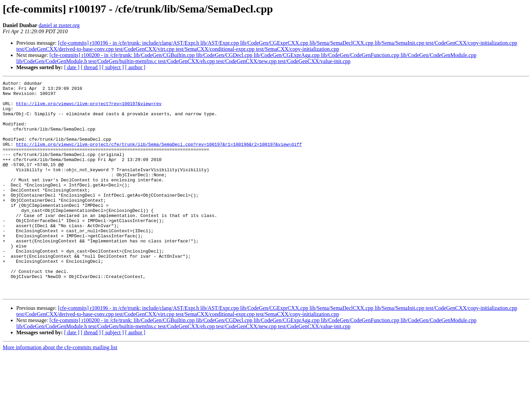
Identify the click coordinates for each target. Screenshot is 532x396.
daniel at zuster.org (59, 25)
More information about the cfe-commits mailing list (60, 390)
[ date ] (72, 67)
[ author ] (135, 67)
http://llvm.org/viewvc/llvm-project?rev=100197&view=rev (89, 108)
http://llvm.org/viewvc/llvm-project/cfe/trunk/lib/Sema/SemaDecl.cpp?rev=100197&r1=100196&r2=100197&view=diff (159, 157)
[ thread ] (91, 67)
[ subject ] (113, 67)
